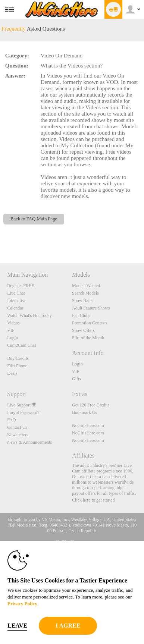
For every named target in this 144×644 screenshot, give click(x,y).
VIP (11, 330)
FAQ (11, 420)
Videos (13, 323)
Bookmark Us (84, 412)
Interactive (17, 301)
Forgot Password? (23, 412)
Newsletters (18, 435)
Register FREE (21, 286)
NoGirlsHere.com (88, 425)
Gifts (76, 379)
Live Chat (16, 293)
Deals (12, 373)
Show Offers (83, 330)
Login (12, 338)
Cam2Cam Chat (21, 345)
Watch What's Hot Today (29, 315)
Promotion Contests (90, 323)
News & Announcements (29, 442)
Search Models (85, 293)
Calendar (15, 308)
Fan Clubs (81, 315)
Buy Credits (18, 358)
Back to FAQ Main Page (34, 219)
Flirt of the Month (88, 338)
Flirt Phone (17, 366)
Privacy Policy (22, 604)
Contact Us (17, 427)
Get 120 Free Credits (91, 405)
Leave (17, 626)
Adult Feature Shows (91, 308)
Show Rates (83, 301)
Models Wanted (86, 286)
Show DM (0, 235)
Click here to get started (93, 500)
